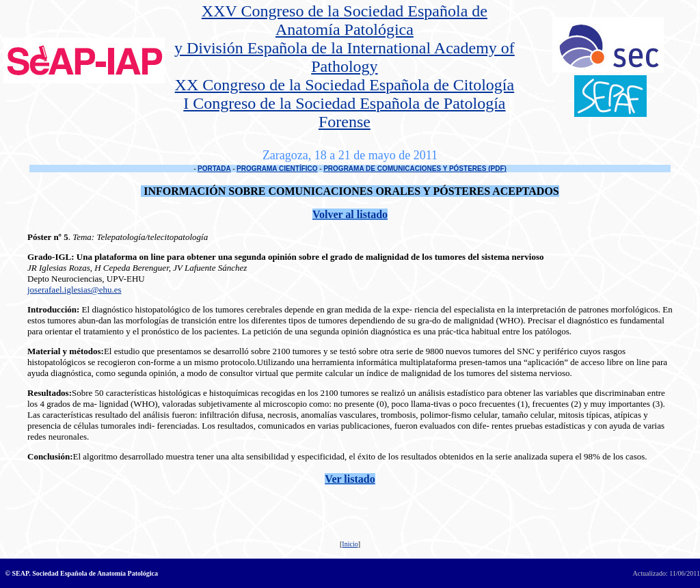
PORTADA (214, 169)
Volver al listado (350, 214)
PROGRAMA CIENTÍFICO (277, 169)
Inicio (350, 544)
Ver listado (350, 479)
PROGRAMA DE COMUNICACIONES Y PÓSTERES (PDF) (415, 169)
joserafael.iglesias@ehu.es (75, 290)
